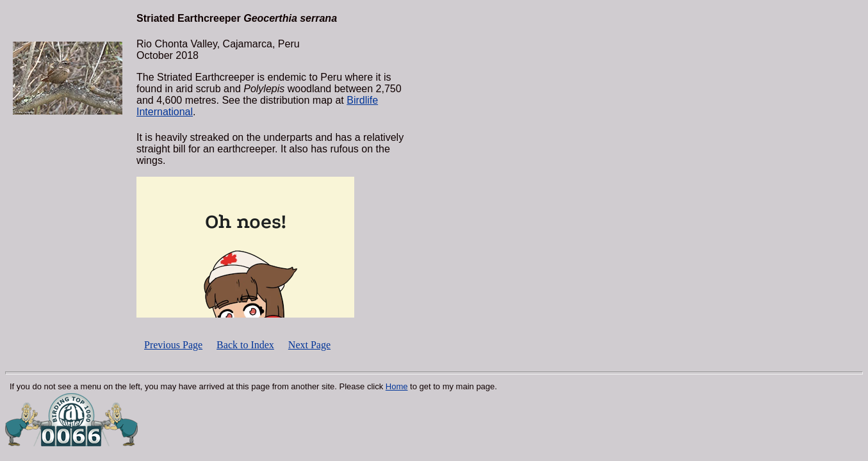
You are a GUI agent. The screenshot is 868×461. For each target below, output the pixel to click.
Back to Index (245, 345)
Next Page (309, 345)
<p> (245, 247)
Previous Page (173, 345)
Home (397, 386)
